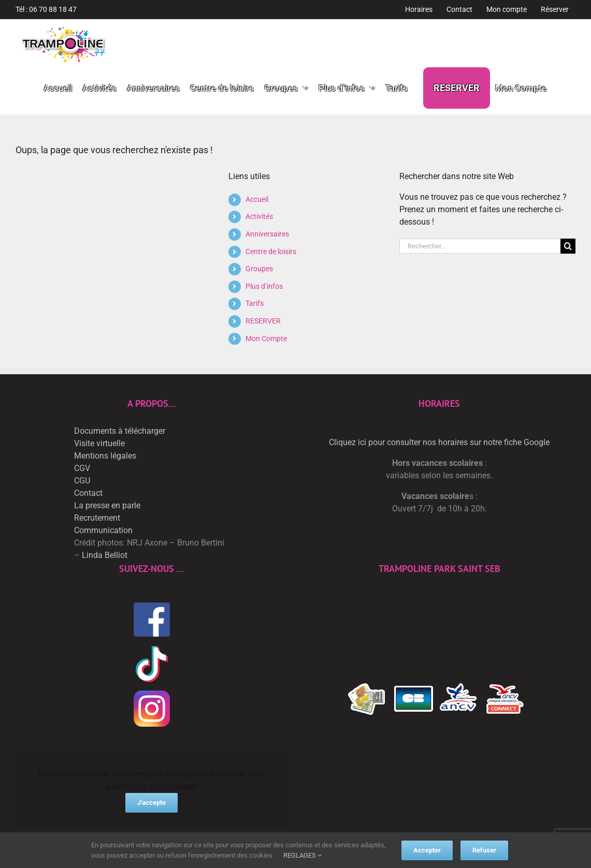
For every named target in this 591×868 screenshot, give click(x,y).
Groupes (259, 269)
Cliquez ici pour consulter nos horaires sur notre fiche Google (439, 442)
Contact (88, 493)
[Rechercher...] (480, 246)
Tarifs (255, 303)
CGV (82, 468)
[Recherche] (568, 246)
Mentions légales (105, 456)
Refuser (484, 850)
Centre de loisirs (271, 252)
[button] (561, 88)
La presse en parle (107, 505)
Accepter (427, 850)
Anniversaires (267, 234)
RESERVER (263, 321)
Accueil (257, 199)
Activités (259, 216)
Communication (103, 530)
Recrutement (97, 518)
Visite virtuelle (99, 443)
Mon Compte (266, 339)
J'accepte (152, 803)
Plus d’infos (264, 286)
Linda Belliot (105, 555)
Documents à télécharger (120, 431)
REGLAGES (302, 855)
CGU (82, 481)
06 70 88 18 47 (53, 9)
